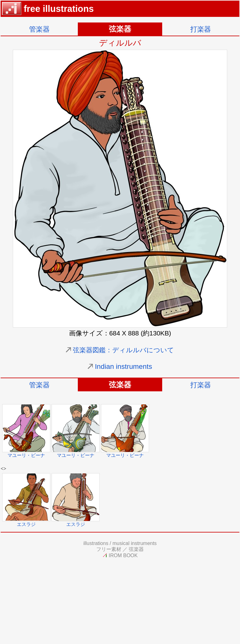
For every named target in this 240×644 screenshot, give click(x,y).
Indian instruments (124, 367)
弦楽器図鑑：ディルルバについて (123, 350)
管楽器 (39, 29)
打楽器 (201, 29)
